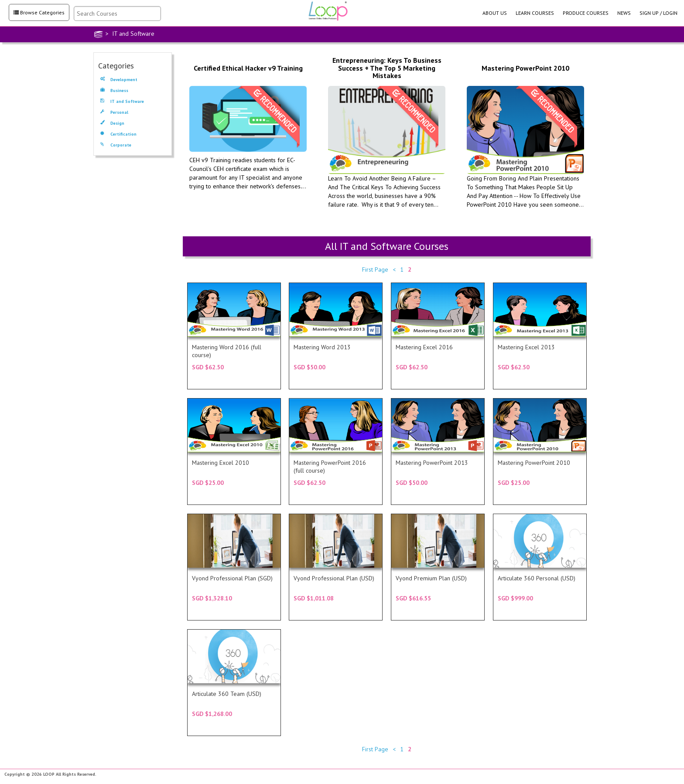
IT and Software (122, 102)
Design (112, 124)
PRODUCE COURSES (586, 13)
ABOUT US (495, 13)
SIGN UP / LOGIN (658, 13)
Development (119, 80)
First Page (375, 269)
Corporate (116, 145)
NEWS (624, 13)
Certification (118, 135)
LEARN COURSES (535, 13)
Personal (114, 113)
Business (114, 91)
